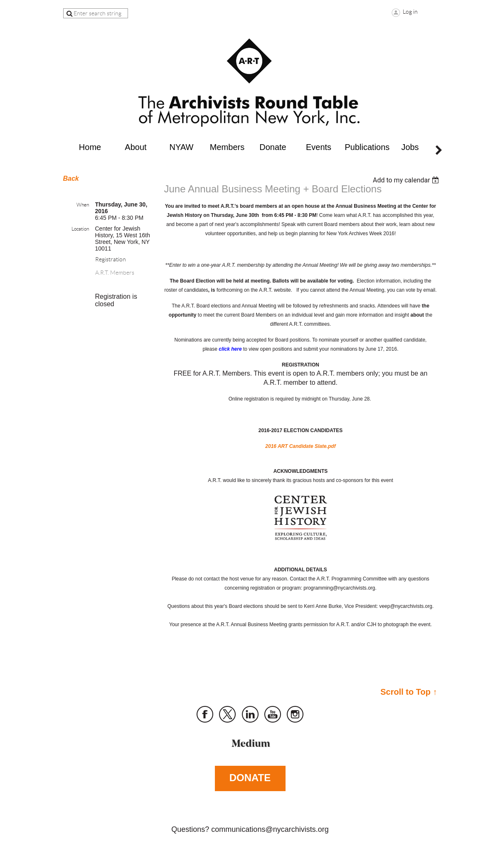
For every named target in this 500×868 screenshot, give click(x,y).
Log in (410, 12)
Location (80, 229)
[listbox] (407, 180)
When (83, 205)
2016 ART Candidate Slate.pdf (300, 446)
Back (71, 178)
